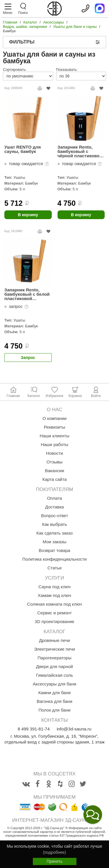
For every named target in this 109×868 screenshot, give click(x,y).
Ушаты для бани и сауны (75, 27)
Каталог (30, 22)
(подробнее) (54, 852)
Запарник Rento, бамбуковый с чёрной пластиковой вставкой (80, 151)
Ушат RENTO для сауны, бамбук (23, 149)
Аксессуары (54, 22)
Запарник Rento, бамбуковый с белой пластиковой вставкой (27, 294)
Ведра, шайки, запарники (25, 27)
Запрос (28, 358)
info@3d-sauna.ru (74, 729)
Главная (10, 22)
